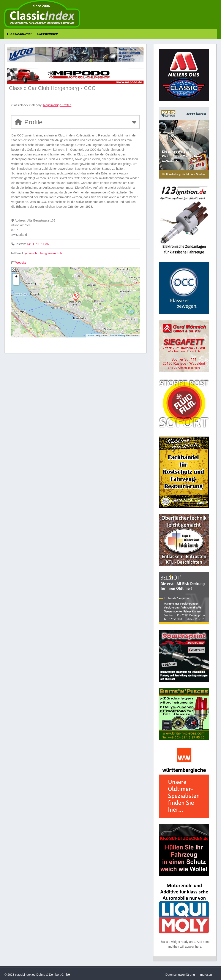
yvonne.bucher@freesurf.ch (43, 253)
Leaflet (90, 336)
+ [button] (17, 277)
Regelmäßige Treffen (57, 105)
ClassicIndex (47, 34)
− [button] (17, 282)
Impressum (207, 975)
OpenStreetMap (117, 336)
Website (21, 263)
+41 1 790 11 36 (38, 244)
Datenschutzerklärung (180, 975)
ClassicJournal (19, 34)
